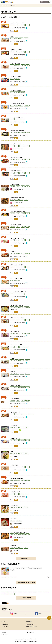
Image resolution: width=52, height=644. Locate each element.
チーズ (17, 132)
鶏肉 (23, 320)
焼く (21, 428)
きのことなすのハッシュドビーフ (18, 23)
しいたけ (12, 200)
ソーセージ (12, 307)
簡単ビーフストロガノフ (16, 385)
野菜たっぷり (28, 267)
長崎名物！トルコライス (16, 50)
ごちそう (23, 159)
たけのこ (17, 200)
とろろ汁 (13, 358)
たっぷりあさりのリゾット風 (17, 238)
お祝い (23, 227)
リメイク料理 (17, 119)
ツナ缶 (26, 38)
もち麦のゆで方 (14, 465)
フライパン (18, 267)
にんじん (12, 146)
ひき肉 (17, 254)
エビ (12, 414)
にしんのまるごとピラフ (16, 278)
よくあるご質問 (30, 632)
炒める (23, 267)
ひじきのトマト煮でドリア (17, 117)
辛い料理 (27, 240)
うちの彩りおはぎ (15, 184)
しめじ (12, 548)
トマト (21, 254)
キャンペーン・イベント (32, 627)
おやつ (9, 577)
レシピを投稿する (6, 627)
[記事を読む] (12, 570)
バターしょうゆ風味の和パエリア (18, 211)
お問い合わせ (5, 635)
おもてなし (26, 347)
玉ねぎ (17, 307)
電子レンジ (18, 52)
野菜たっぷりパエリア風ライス (18, 265)
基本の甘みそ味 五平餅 (16, 90)
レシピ (3, 622)
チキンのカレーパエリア (16, 345)
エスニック (18, 320)
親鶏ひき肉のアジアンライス (17, 318)
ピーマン (21, 307)
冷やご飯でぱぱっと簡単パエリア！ (19, 532)
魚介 (23, 333)
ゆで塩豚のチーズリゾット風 (17, 130)
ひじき (12, 119)
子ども (17, 92)
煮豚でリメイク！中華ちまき (17, 198)
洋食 (27, 25)
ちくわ (21, 106)
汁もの (21, 38)
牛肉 (12, 65)
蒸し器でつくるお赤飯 (16, 225)
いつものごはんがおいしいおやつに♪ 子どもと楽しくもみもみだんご (26, 568)
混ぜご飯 (23, 294)
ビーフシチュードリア (16, 77)
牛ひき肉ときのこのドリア (17, 157)
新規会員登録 (5, 624)
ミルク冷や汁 (14, 426)
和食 (17, 360)
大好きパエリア (14, 505)
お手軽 (21, 494)
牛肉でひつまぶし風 (15, 63)
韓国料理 (17, 173)
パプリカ (27, 320)
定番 (18, 227)
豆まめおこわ (14, 519)
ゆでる (18, 401)
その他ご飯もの (12, 25)
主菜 (27, 65)
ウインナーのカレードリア (17, 479)
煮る (18, 25)
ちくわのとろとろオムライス (17, 104)
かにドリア (13, 546)
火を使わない (17, 374)
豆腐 (26, 428)
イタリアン (27, 159)
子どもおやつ (14, 577)
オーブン (23, 481)
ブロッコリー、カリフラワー (19, 414)
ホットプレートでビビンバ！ (17, 144)
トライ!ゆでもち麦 (15, 399)
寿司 (12, 374)
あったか (18, 159)
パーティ (22, 374)
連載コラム (30, 622)
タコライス (13, 252)
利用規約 (4, 632)
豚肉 (12, 132)
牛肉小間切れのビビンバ (16, 171)
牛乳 (17, 428)
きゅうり (12, 428)
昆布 (21, 454)
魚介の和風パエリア (15, 331)
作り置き (27, 401)
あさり (18, 213)
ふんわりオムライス (15, 438)
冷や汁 (12, 36)
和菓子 (18, 186)
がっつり (27, 173)
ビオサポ (27, 227)
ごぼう (17, 146)
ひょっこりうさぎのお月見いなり (18, 292)
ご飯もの (6, 6)
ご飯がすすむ (22, 360)
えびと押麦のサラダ (15, 412)
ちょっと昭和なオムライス (17, 305)
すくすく (12, 38)
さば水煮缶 (12, 494)
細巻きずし (13, 372)
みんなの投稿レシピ (19, 521)
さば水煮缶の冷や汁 (15, 492)
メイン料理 (23, 25)
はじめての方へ (30, 624)
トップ (2, 6)
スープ (26, 454)
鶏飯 (12, 452)
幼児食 (17, 38)
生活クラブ (26, 639)
